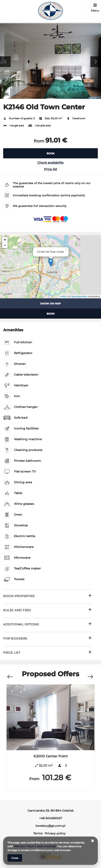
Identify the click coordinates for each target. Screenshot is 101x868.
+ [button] (5, 240)
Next (96, 62)
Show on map (50, 304)
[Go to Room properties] (47, 597)
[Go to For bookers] (47, 639)
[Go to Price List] (47, 653)
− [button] (5, 245)
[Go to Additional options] (47, 625)
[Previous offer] (10, 674)
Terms (38, 833)
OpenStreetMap (79, 296)
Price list (51, 169)
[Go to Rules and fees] (47, 611)
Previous (5, 62)
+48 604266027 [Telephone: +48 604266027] (51, 818)
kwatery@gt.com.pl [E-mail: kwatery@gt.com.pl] (50, 826)
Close (15, 858)
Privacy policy (55, 833)
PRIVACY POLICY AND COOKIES (35, 846)
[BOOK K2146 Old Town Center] (50, 153)
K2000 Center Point (51, 756)
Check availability (50, 163)
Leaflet (63, 296)
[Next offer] (90, 674)
